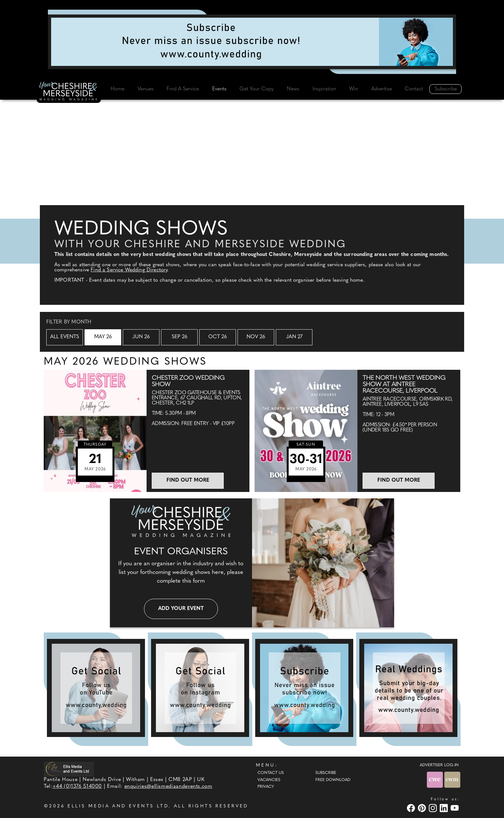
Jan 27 (294, 337)
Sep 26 (180, 337)
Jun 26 (141, 337)
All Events (65, 337)
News (293, 89)
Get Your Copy (256, 89)
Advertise (382, 89)
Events (219, 89)
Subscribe (446, 89)
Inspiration (324, 89)
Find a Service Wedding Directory (129, 270)
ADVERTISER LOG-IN (439, 765)
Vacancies (269, 780)
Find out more (188, 480)
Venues (146, 89)
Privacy (266, 787)
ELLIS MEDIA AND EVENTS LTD (118, 806)
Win (354, 89)
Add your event (181, 609)
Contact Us (271, 773)
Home (117, 89)
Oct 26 (218, 337)
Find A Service (183, 89)
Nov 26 (256, 337)
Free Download (333, 780)
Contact (414, 89)
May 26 (103, 337)
